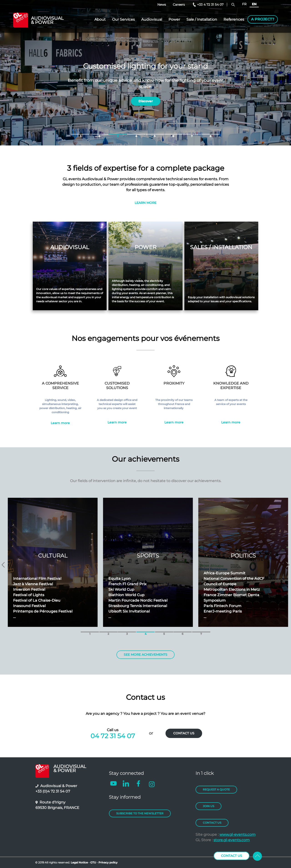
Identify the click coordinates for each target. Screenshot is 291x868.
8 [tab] (211, 134)
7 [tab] (192, 134)
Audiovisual (152, 19)
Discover (146, 98)
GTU (93, 862)
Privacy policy (108, 862)
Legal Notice (79, 862)
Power (174, 19)
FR (244, 4)
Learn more (60, 423)
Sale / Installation (202, 19)
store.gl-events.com (232, 840)
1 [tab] (80, 134)
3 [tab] (118, 134)
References (234, 19)
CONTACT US (184, 733)
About (100, 19)
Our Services (123, 19)
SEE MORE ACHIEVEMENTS (145, 655)
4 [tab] (136, 134)
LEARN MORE (145, 203)
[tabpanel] (145, 73)
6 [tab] (173, 134)
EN (254, 4)
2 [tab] (99, 134)
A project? (263, 19)
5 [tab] (155, 134)
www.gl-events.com (237, 834)
